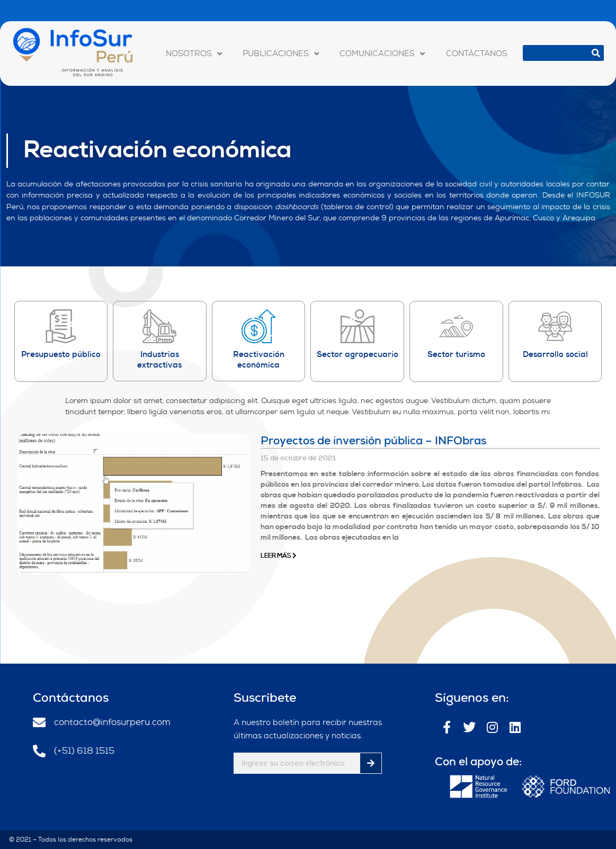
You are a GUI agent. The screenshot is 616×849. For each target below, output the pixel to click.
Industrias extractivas (159, 360)
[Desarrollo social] (555, 326)
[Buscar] (596, 53)
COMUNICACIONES (382, 53)
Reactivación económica (158, 150)
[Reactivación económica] (258, 326)
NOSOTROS (194, 53)
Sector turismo (456, 354)
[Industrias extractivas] (159, 326)
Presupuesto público (61, 354)
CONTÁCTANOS (477, 53)
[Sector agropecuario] (358, 326)
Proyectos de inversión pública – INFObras (373, 441)
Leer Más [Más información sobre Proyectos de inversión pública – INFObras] (279, 556)
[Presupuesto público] (61, 326)
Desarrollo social (555, 354)
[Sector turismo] (456, 326)
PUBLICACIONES (281, 53)
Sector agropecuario (358, 354)
